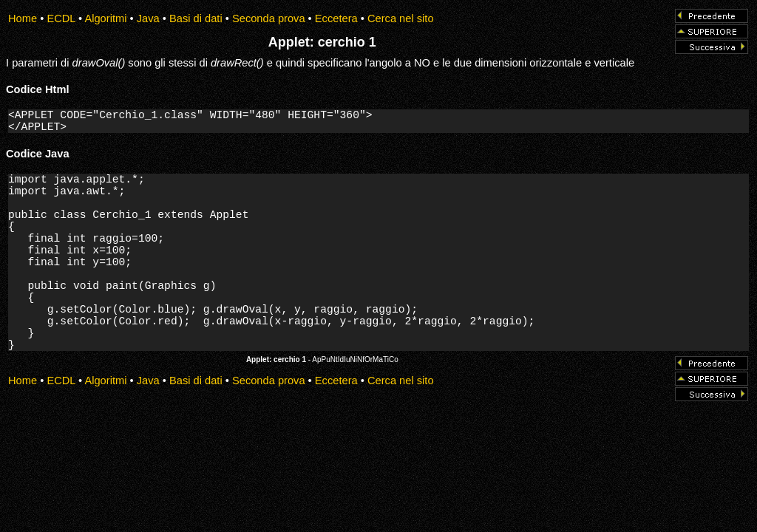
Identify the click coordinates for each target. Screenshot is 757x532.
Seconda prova (269, 18)
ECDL (61, 18)
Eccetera (336, 18)
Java (148, 18)
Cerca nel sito (401, 18)
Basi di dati (196, 18)
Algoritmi (105, 18)
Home (23, 18)
